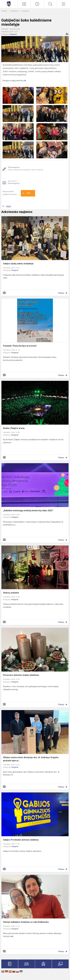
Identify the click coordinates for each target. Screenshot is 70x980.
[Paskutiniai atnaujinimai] (37, 4)
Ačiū (26, 193)
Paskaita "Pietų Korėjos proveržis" (20, 346)
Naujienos (15, 11)
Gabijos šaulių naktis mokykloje (18, 264)
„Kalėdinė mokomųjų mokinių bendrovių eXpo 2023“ (28, 511)
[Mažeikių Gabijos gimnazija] (9, 4)
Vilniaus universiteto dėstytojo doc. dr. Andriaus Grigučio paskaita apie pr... (31, 759)
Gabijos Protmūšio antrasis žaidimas (21, 840)
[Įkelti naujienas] (24, 4)
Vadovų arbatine (11, 593)
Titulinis (4, 11)
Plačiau (61, 293)
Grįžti (9, 206)
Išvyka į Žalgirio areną (14, 428)
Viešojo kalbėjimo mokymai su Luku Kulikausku (26, 922)
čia (25, 81)
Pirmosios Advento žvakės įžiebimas (21, 675)
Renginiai (26, 11)
